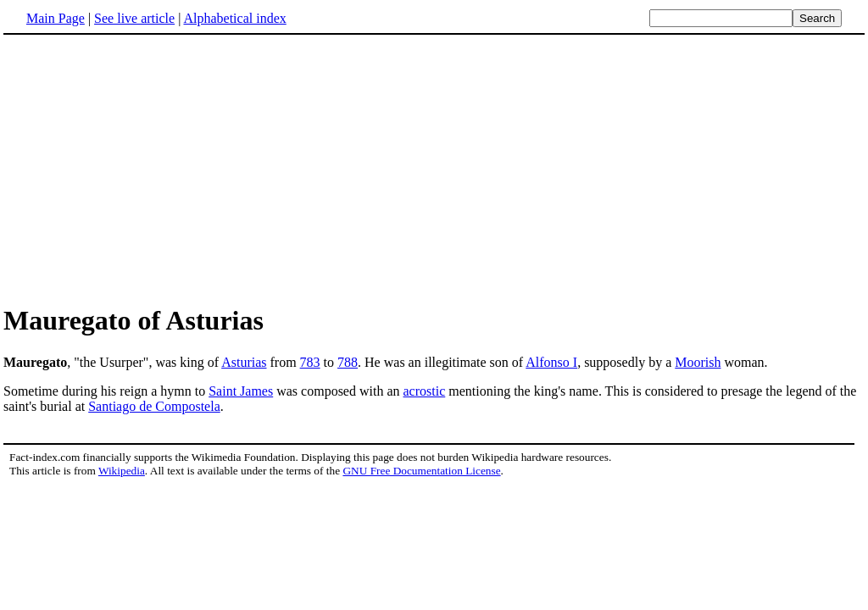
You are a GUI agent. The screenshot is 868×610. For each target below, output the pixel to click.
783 (310, 362)
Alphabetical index (234, 18)
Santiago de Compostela (154, 406)
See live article (134, 18)
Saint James (241, 391)
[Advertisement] (434, 169)
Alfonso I (551, 362)
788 (348, 362)
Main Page (56, 18)
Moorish (698, 362)
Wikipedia (122, 471)
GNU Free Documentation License (421, 471)
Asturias (244, 362)
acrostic (425, 391)
